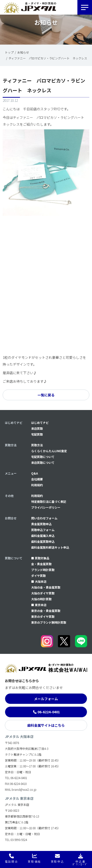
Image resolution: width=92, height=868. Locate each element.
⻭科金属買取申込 (43, 541)
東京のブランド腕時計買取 (49, 622)
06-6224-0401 (49, 712)
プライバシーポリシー (46, 507)
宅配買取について (43, 457)
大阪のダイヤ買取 (43, 593)
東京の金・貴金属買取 (46, 611)
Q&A (35, 473)
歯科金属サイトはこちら (46, 725)
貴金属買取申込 (41, 524)
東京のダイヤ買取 (43, 616)
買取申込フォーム (43, 530)
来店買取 (37, 428)
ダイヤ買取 (38, 576)
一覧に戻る (46, 395)
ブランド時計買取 (43, 570)
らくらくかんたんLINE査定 (49, 451)
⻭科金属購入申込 (43, 536)
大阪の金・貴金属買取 (46, 587)
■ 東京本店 (39, 605)
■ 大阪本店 (39, 581)
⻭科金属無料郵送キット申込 (50, 547)
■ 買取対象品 (40, 558)
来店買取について (43, 463)
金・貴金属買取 (41, 564)
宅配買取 (37, 434)
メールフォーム (46, 699)
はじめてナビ (40, 423)
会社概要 (37, 479)
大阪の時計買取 (41, 599)
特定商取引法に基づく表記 (49, 501)
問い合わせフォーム (44, 518)
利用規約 (37, 485)
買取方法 (37, 445)
